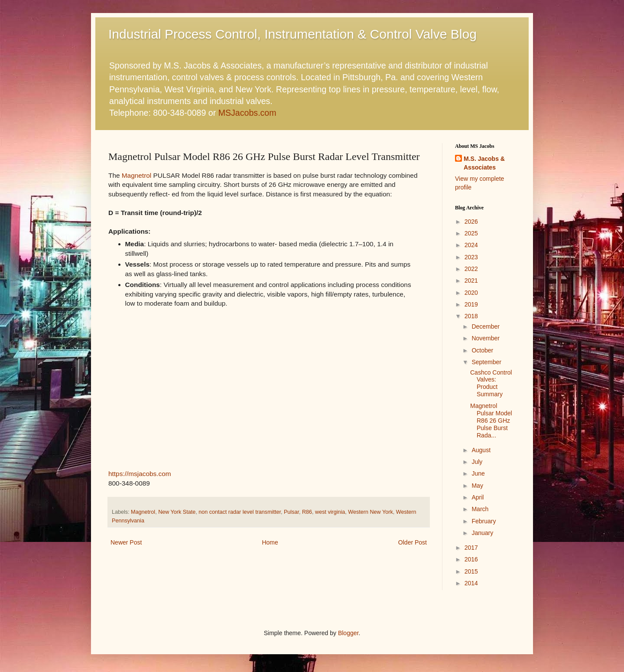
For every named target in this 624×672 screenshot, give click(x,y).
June (478, 473)
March (480, 509)
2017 (471, 548)
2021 (471, 281)
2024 (471, 245)
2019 (471, 304)
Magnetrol (136, 175)
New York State (177, 512)
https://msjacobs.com (140, 474)
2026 (471, 222)
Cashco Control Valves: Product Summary (491, 383)
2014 (471, 583)
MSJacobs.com (247, 113)
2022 (471, 269)
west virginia (330, 512)
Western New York (370, 512)
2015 (471, 571)
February (484, 521)
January (482, 533)
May (477, 486)
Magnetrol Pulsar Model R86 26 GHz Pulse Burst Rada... (491, 420)
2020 (471, 293)
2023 (471, 257)
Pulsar (291, 512)
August (481, 450)
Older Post (413, 542)
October (482, 350)
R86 (307, 512)
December (486, 326)
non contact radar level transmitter (240, 512)
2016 (471, 559)
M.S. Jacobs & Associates (484, 163)
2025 (471, 233)
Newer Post (126, 542)
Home (270, 542)
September (486, 362)
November (486, 338)
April (478, 497)
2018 (471, 316)
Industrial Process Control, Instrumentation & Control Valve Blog (292, 34)
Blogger (348, 633)
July (477, 462)
